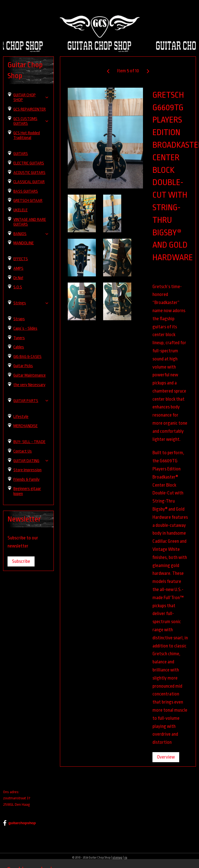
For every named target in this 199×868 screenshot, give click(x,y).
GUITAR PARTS (31, 401)
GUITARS (21, 154)
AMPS (18, 268)
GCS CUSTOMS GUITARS (31, 121)
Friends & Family (26, 480)
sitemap (117, 858)
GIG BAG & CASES (27, 357)
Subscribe (21, 561)
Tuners (19, 338)
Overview (166, 757)
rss (126, 858)
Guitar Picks (23, 366)
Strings (31, 303)
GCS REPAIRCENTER (30, 109)
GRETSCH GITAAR (28, 201)
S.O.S (18, 287)
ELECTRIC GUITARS (29, 163)
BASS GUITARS (26, 191)
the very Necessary (29, 385)
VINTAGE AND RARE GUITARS (30, 222)
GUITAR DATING (31, 461)
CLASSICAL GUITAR (29, 182)
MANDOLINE (24, 243)
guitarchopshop (19, 823)
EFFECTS (21, 259)
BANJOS (31, 234)
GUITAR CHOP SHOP (31, 98)
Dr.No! (18, 278)
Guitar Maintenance (30, 375)
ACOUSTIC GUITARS (29, 173)
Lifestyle (21, 417)
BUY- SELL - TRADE (29, 442)
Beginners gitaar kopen (27, 491)
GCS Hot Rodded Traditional (27, 136)
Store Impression (27, 470)
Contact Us (23, 451)
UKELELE (20, 210)
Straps (19, 319)
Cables (19, 347)
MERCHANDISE (26, 426)
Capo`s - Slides (25, 328)
